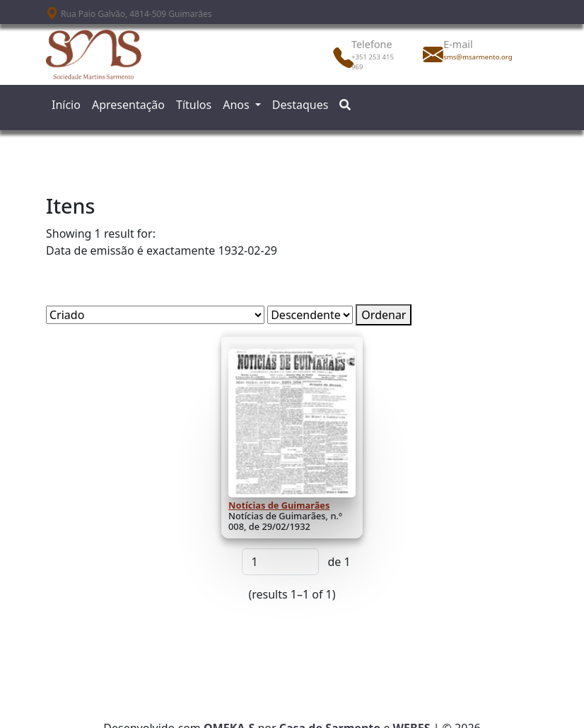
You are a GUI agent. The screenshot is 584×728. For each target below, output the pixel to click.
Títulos (194, 105)
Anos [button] (238, 105)
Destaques (300, 105)
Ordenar (384, 315)
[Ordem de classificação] (310, 315)
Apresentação (128, 105)
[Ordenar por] (155, 315)
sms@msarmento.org (474, 57)
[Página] (280, 562)
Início (66, 105)
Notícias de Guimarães (279, 505)
